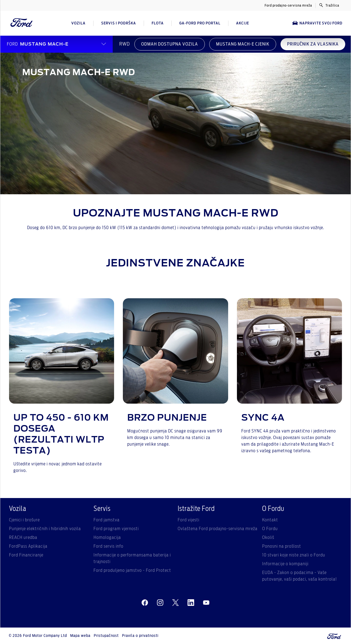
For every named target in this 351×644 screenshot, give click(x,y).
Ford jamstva (107, 520)
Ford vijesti (189, 520)
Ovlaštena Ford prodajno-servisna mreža (218, 529)
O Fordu (270, 529)
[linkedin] (191, 603)
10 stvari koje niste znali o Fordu (294, 555)
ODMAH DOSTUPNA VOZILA (170, 44)
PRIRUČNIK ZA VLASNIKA (313, 44)
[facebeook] (145, 603)
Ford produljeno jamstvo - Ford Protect (132, 570)
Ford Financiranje (26, 555)
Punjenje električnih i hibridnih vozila (45, 529)
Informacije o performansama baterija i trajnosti (132, 558)
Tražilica (329, 5)
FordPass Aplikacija (28, 546)
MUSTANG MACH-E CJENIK (243, 44)
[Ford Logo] (22, 23)
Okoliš (268, 538)
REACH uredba (23, 538)
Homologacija (107, 538)
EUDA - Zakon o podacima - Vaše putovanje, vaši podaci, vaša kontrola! (300, 576)
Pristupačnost (106, 636)
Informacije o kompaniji (285, 564)
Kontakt (270, 520)
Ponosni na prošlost (282, 546)
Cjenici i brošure (24, 520)
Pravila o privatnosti (140, 636)
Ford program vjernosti (116, 529)
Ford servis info (108, 546)
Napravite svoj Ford (317, 23)
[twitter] (175, 603)
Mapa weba (80, 636)
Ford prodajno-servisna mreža (288, 5)
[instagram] (160, 603)
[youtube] (206, 603)
